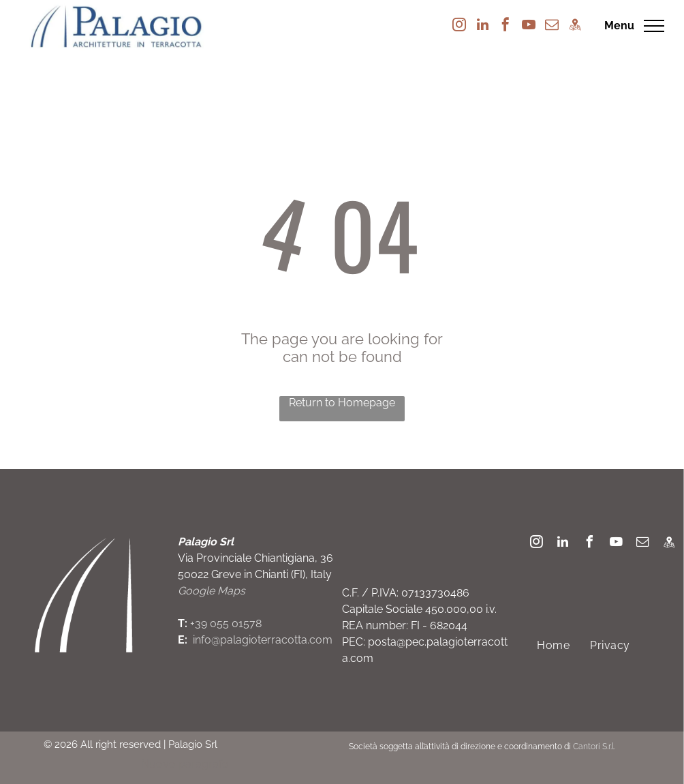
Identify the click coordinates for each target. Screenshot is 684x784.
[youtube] (529, 26)
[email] (552, 26)
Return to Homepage (342, 403)
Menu (619, 26)
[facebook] (506, 26)
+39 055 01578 (226, 623)
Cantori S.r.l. (594, 747)
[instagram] (459, 26)
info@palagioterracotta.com (263, 640)
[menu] (654, 26)
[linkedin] (482, 26)
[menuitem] (553, 645)
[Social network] (575, 26)
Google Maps (212, 591)
